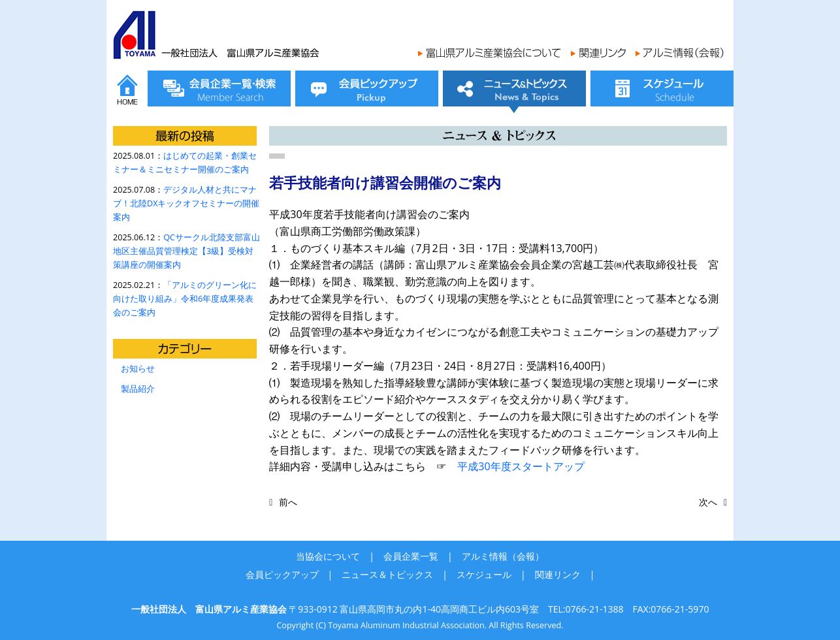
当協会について (328, 556)
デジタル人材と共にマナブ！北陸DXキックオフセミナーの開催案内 (186, 203)
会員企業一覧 (411, 556)
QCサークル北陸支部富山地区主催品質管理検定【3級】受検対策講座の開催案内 (186, 251)
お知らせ (138, 369)
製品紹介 (138, 389)
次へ (708, 502)
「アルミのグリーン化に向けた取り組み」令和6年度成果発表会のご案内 (185, 299)
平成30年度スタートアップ (521, 466)
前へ (288, 502)
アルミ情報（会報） (503, 556)
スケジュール (484, 574)
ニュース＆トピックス (387, 574)
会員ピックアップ (282, 574)
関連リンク (558, 574)
